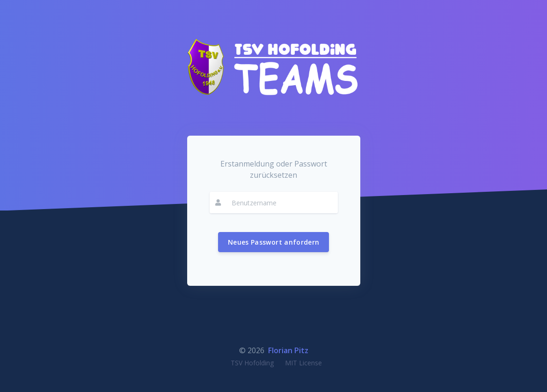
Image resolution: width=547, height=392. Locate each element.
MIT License (303, 363)
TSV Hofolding (252, 363)
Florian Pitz (288, 350)
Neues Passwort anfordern (273, 242)
